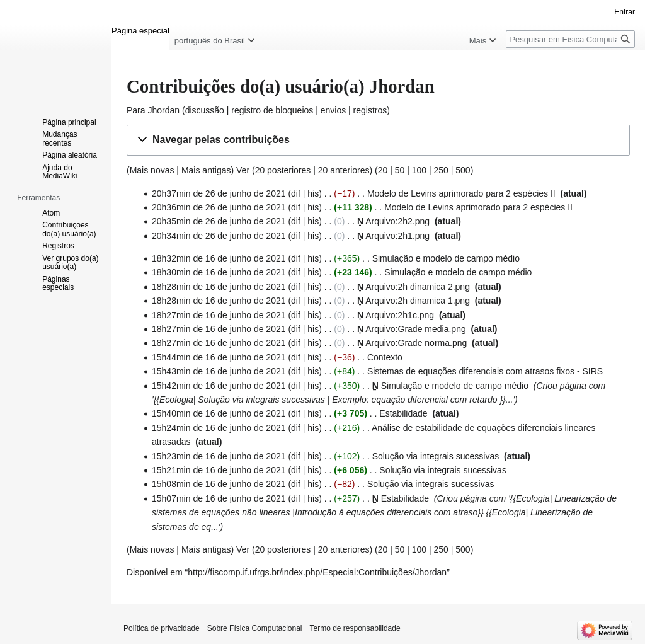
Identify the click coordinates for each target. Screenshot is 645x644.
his (313, 193)
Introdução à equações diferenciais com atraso (386, 512)
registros (370, 110)
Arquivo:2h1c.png (400, 315)
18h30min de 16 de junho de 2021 (219, 272)
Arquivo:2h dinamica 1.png (418, 301)
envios (333, 110)
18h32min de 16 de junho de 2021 (219, 258)
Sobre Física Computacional (255, 628)
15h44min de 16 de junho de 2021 (219, 357)
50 (400, 170)
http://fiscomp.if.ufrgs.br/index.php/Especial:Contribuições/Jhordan (317, 572)
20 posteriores (283, 170)
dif (296, 193)
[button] (378, 140)
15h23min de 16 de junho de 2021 (219, 456)
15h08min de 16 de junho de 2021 (219, 484)
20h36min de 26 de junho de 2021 (219, 207)
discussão (205, 110)
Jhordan (163, 110)
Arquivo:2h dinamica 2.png (418, 287)
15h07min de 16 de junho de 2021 (219, 498)
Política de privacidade (162, 628)
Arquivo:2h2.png (397, 221)
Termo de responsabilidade (355, 628)
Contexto (385, 357)
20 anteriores (344, 170)
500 (463, 170)
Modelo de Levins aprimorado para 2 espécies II (461, 193)
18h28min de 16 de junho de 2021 (219, 287)
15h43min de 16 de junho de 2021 (219, 371)
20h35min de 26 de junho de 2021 (219, 221)
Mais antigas (206, 170)
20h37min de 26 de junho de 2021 (219, 193)
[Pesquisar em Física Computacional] (570, 39)
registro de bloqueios (272, 110)
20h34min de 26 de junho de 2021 (219, 236)
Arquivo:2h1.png (397, 236)
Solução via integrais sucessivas (261, 400)
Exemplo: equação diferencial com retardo (414, 400)
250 (441, 170)
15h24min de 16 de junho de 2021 (219, 428)
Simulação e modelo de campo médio (446, 258)
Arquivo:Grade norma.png (416, 343)
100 (419, 170)
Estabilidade (403, 413)
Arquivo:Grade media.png (416, 329)
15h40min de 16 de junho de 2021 (219, 413)
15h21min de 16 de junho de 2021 (219, 470)
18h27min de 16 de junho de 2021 (219, 315)
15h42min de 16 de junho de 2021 (219, 386)
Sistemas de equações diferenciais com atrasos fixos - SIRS (485, 371)
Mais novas (152, 170)
